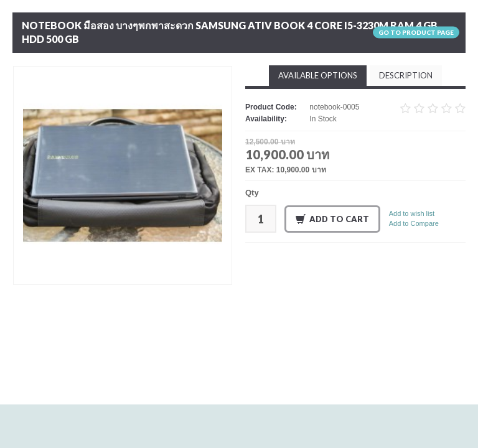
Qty (252, 193)
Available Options (318, 75)
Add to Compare (414, 223)
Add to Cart (332, 220)
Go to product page (416, 32)
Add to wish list (412, 213)
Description (406, 75)
